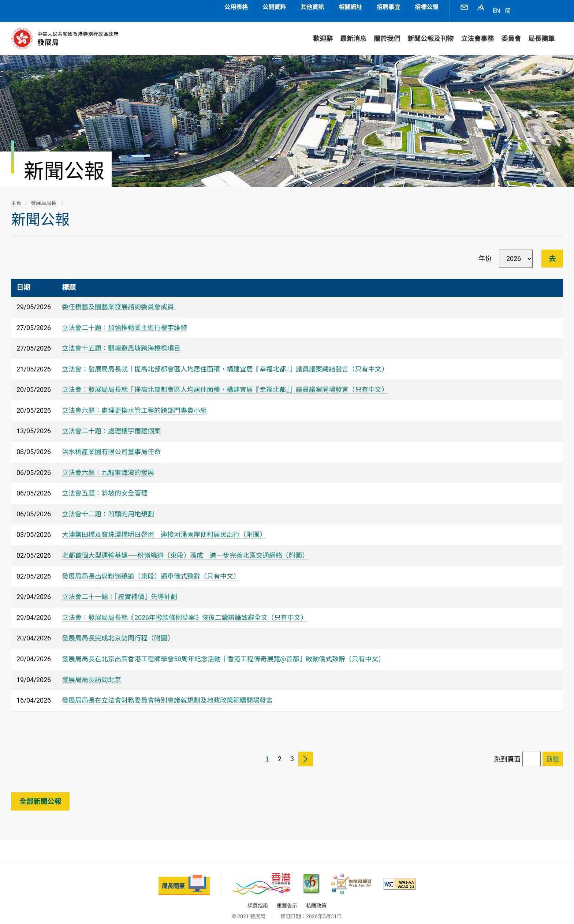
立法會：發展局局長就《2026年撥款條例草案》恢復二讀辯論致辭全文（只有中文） (184, 610)
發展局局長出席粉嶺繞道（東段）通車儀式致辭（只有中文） (151, 569)
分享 (539, 7)
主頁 (16, 196)
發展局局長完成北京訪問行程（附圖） (118, 631)
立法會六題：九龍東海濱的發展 (108, 465)
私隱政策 (316, 898)
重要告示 (287, 898)
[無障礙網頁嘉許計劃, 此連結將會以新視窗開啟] (351, 877)
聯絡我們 (464, 7)
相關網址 (350, 7)
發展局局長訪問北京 (92, 672)
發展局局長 (44, 196)
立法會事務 (477, 31)
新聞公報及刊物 (430, 31)
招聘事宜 (388, 7)
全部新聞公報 (40, 794)
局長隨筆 (541, 31)
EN (496, 7)
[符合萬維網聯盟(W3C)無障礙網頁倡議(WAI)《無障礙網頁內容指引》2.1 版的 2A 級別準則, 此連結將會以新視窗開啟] (399, 877)
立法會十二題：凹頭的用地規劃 (108, 507)
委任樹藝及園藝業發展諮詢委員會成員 (118, 300)
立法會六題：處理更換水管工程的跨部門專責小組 (134, 403)
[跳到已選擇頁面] (553, 752)
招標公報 (426, 7)
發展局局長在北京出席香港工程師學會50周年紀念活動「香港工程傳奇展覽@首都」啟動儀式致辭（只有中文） (223, 652)
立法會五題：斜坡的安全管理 (105, 486)
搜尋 (556, 7)
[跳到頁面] (532, 752)
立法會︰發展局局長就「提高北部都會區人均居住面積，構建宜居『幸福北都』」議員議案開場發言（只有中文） (225, 382)
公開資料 (274, 7)
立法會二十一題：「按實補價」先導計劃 (120, 589)
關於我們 (387, 31)
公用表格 (236, 7)
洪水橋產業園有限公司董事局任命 (111, 444)
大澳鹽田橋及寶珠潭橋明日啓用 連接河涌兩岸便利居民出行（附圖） (164, 527)
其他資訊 (312, 7)
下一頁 (306, 752)
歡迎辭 (323, 31)
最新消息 (353, 31)
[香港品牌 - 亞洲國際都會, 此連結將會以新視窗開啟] (261, 877)
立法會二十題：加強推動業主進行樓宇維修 (124, 320)
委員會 (511, 31)
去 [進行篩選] (552, 252)
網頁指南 (258, 898)
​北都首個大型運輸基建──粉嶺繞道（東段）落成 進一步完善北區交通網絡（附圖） (185, 548)
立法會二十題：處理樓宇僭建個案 (111, 424)
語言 (523, 7)
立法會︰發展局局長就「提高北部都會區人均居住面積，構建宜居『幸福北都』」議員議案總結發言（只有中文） (225, 362)
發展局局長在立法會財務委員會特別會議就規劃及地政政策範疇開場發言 (167, 693)
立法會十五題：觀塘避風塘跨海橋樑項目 (121, 341)
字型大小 (481, 7)
